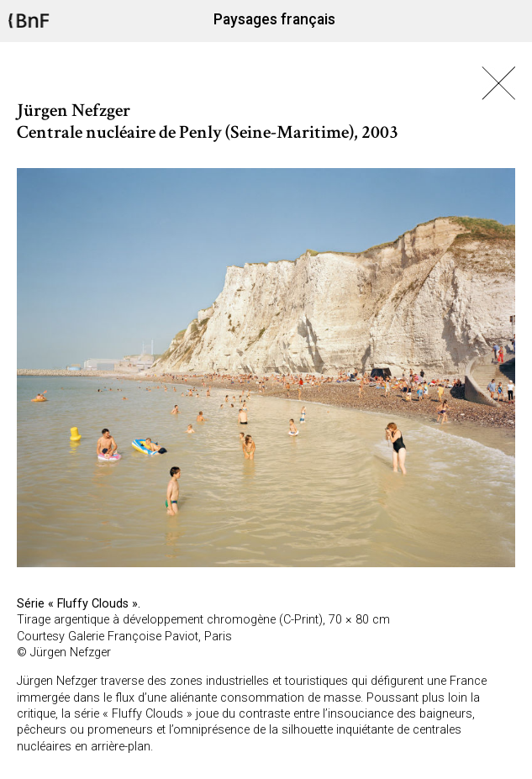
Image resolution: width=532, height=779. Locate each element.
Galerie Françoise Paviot (133, 637)
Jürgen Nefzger (71, 653)
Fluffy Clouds (93, 604)
